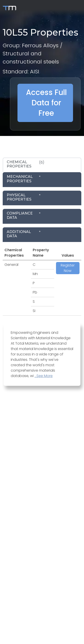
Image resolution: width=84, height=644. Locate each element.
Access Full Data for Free (46, 103)
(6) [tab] (25, 164)
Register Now (68, 268)
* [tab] (24, 179)
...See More (44, 376)
